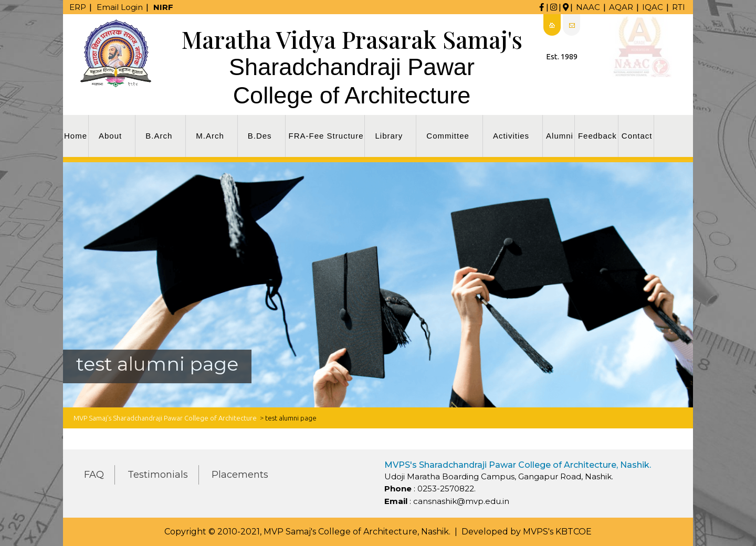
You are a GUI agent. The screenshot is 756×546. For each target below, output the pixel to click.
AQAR (621, 7)
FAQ (94, 475)
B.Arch (159, 136)
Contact (637, 136)
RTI (679, 7)
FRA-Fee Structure (326, 136)
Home (76, 136)
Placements (240, 475)
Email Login (120, 7)
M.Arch (210, 136)
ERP (78, 7)
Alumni (560, 136)
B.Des (260, 136)
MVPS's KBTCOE (557, 532)
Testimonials (158, 475)
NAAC (588, 7)
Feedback (597, 136)
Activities (511, 136)
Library (389, 136)
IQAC (653, 7)
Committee (448, 136)
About (110, 136)
